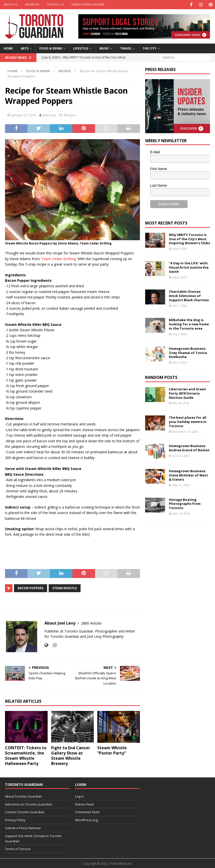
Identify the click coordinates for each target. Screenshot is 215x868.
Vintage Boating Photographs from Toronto (185, 503)
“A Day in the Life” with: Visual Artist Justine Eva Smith (189, 267)
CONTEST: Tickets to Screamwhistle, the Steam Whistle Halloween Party (26, 755)
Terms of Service (18, 848)
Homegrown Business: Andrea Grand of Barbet (189, 447)
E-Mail (155, 152)
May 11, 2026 (181, 485)
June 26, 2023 (181, 455)
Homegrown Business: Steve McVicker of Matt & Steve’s (188, 475)
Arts (25, 48)
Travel (126, 48)
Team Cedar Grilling (58, 258)
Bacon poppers (31, 588)
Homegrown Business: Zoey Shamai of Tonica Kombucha (188, 352)
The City (150, 48)
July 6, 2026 (180, 362)
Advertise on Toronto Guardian (29, 804)
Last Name (159, 185)
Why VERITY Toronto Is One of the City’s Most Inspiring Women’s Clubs (189, 238)
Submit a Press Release (88, 4)
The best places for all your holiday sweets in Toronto (188, 421)
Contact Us (55, 4)
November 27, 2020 (185, 431)
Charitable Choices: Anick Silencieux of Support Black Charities (189, 295)
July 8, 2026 (180, 248)
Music (104, 48)
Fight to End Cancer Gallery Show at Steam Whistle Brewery (71, 755)
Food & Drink (51, 48)
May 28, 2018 (181, 402)
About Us (11, 4)
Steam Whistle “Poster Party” (112, 750)
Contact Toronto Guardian (25, 811)
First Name (159, 168)
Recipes (70, 115)
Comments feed (87, 811)
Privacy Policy (15, 819)
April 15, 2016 (181, 513)
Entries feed (84, 804)
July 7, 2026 (180, 305)
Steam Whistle (65, 588)
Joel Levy (49, 115)
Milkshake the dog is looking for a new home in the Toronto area (189, 324)
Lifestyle (81, 48)
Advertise (32, 4)
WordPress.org (86, 819)
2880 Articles (91, 623)
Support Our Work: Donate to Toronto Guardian (33, 838)
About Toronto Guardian (23, 796)
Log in (79, 796)
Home (8, 48)
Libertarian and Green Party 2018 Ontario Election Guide (187, 393)
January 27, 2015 (24, 115)
